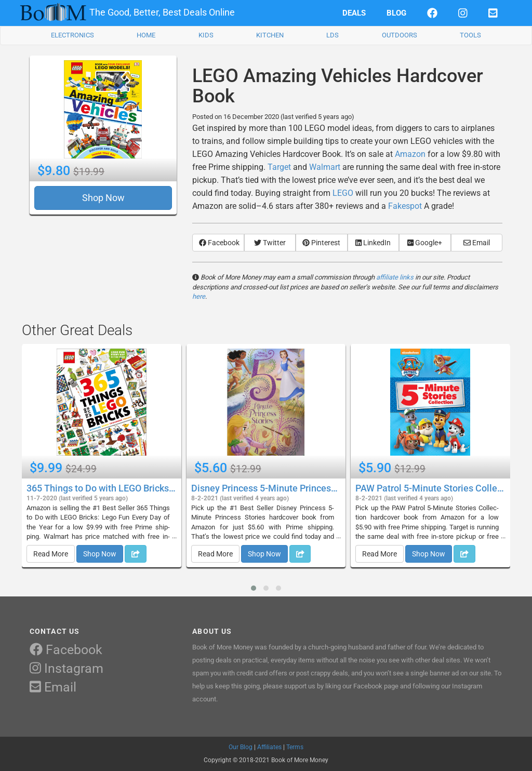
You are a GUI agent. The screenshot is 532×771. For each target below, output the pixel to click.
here (199, 296)
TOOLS (470, 35)
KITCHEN (270, 35)
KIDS (206, 35)
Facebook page (376, 686)
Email (53, 687)
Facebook (66, 650)
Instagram (66, 668)
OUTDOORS (400, 35)
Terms (295, 747)
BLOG (396, 13)
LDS (332, 35)
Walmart (325, 167)
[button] (254, 588)
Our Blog (241, 747)
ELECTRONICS (72, 35)
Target (279, 167)
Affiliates (269, 747)
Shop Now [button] (103, 198)
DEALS (354, 13)
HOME (146, 35)
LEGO (343, 193)
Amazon (410, 154)
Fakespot (405, 206)
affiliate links (395, 277)
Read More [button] (51, 554)
